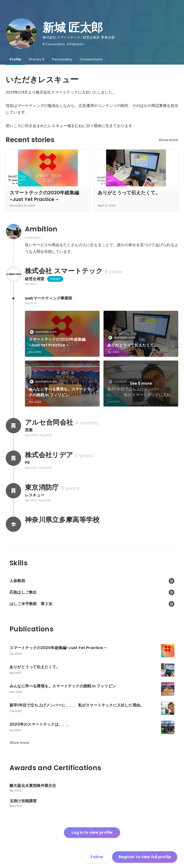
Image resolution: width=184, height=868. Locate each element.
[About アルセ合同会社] (13, 426)
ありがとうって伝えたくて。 (133, 345)
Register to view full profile (145, 857)
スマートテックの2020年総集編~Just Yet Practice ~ (57, 342)
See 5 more (141, 383)
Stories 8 (37, 59)
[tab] (15, 59)
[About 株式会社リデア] (13, 458)
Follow (97, 857)
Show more (168, 140)
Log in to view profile (92, 832)
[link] (62, 334)
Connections (91, 59)
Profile (15, 59)
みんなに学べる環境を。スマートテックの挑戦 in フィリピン (62, 392)
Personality (62, 59)
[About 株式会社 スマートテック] (13, 274)
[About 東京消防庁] (13, 491)
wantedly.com (45, 332)
